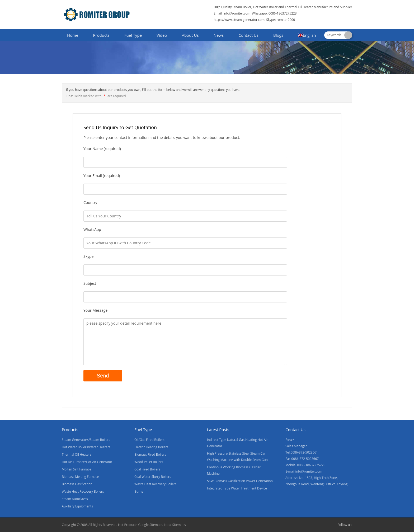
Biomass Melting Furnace (80, 477)
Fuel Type (133, 35)
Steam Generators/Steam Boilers (86, 440)
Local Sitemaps (175, 525)
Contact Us (248, 35)
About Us (190, 35)
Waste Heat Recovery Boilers (83, 491)
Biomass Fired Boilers (150, 454)
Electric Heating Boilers (151, 447)
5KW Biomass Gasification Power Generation (240, 481)
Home (73, 35)
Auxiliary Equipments (77, 506)
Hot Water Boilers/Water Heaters (86, 447)
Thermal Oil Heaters (77, 454)
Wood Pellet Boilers (149, 462)
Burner (140, 491)
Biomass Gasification (77, 484)
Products (101, 35)
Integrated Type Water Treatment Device (237, 488)
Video (162, 35)
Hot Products (128, 525)
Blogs (278, 35)
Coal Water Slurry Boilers (153, 477)
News (219, 35)
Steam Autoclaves (75, 499)
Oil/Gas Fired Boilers (149, 440)
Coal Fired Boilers (147, 469)
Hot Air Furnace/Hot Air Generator (87, 462)
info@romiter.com (236, 13)
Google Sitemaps (150, 525)
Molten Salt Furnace (76, 469)
